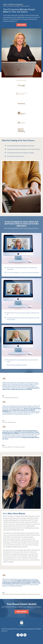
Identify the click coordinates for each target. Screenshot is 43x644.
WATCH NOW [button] (21, 25)
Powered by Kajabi (22, 640)
